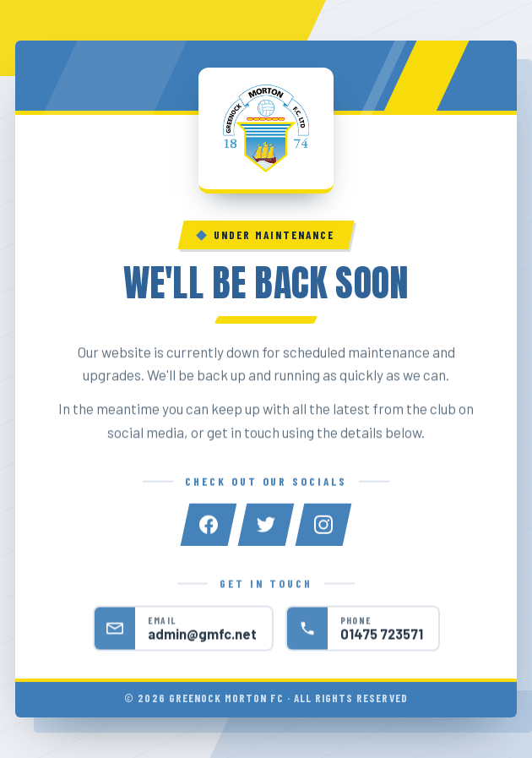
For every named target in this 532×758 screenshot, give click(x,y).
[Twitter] (266, 526)
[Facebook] (209, 526)
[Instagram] (323, 526)
